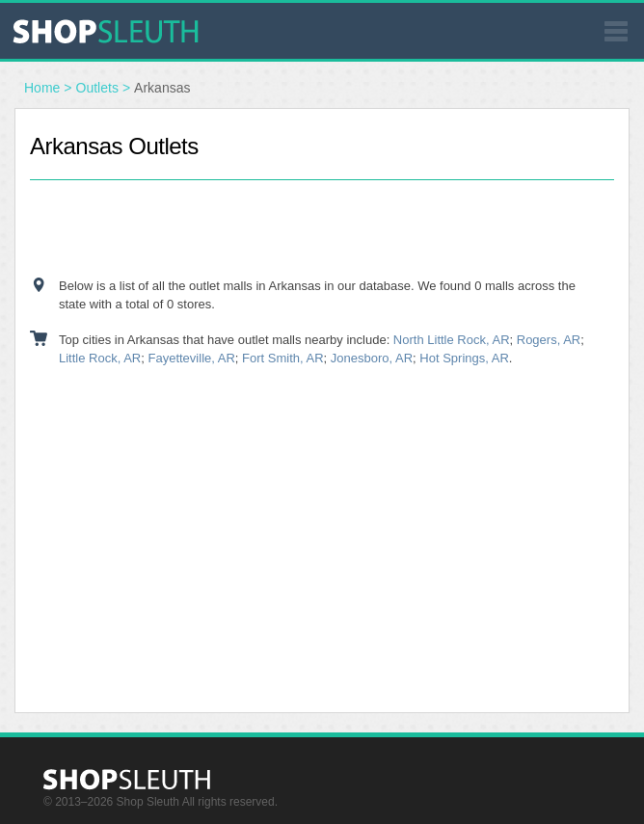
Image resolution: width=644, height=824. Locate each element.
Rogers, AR (549, 340)
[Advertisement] (322, 228)
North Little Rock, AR (452, 340)
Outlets (97, 88)
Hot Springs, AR (464, 358)
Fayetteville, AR (192, 358)
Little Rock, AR (100, 358)
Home (42, 88)
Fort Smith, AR (283, 358)
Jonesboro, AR (372, 358)
